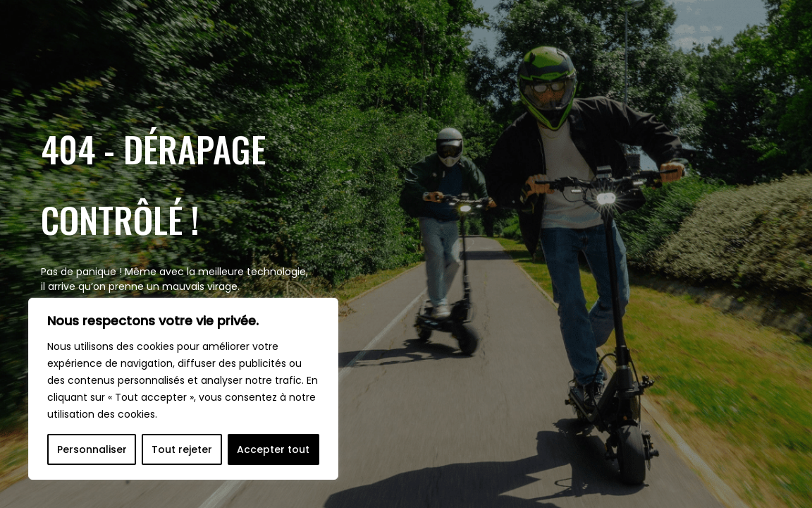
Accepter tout (273, 449)
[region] (183, 389)
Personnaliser (92, 449)
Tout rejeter (182, 449)
